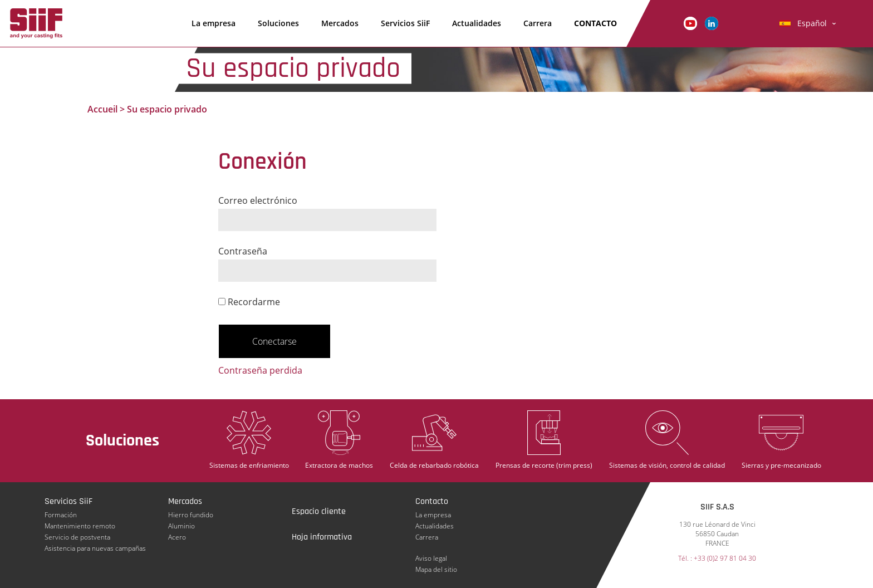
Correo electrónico (258, 200)
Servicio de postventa (77, 537)
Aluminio (182, 526)
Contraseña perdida (260, 370)
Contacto (595, 23)
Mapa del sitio (436, 569)
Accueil (102, 109)
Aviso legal (431, 558)
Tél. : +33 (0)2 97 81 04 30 (717, 558)
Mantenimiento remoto (80, 526)
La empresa (214, 23)
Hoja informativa (322, 537)
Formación (61, 515)
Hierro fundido (191, 515)
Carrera (538, 23)
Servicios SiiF (405, 23)
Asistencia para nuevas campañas (95, 548)
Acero (177, 537)
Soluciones (278, 23)
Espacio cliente (319, 511)
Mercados (340, 23)
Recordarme (249, 302)
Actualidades (477, 23)
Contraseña (243, 251)
